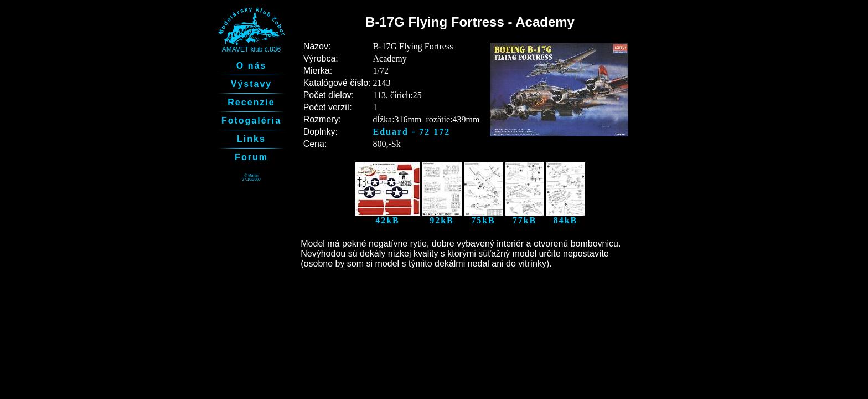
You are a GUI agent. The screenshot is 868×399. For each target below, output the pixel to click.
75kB (484, 216)
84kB (566, 216)
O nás (251, 66)
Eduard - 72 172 (412, 132)
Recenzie (251, 102)
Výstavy (252, 84)
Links (251, 139)
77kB (525, 216)
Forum (251, 157)
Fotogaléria (251, 121)
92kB (442, 216)
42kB (388, 216)
